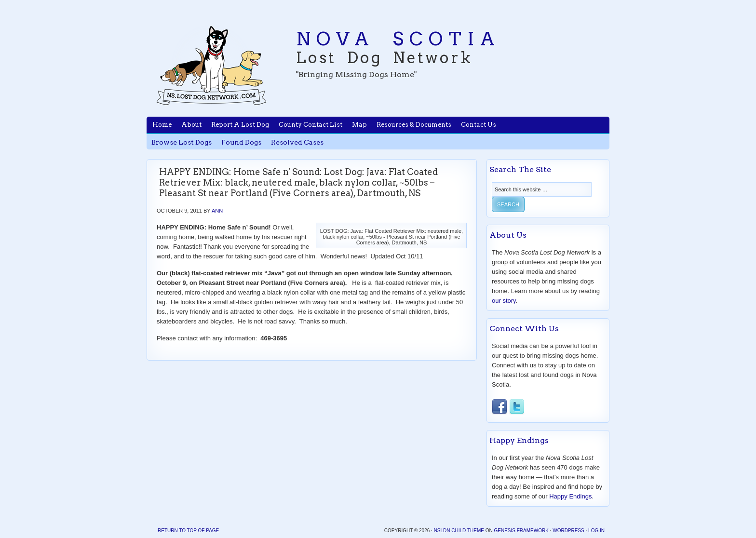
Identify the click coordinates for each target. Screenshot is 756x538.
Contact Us (479, 125)
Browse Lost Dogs (182, 142)
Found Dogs (241, 142)
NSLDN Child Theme (459, 531)
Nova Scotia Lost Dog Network (212, 65)
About (191, 125)
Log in (596, 531)
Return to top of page (188, 531)
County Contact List (310, 125)
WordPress (568, 531)
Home (162, 125)
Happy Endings (570, 496)
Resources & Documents (414, 125)
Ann (217, 211)
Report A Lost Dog (240, 125)
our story (504, 301)
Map (359, 125)
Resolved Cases (297, 142)
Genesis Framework (521, 531)
